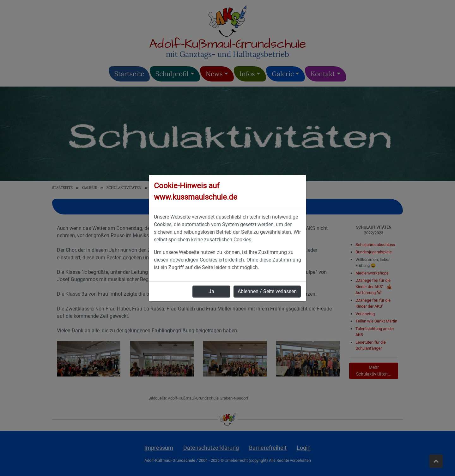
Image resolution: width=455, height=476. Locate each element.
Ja (211, 291)
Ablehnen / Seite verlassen (267, 291)
